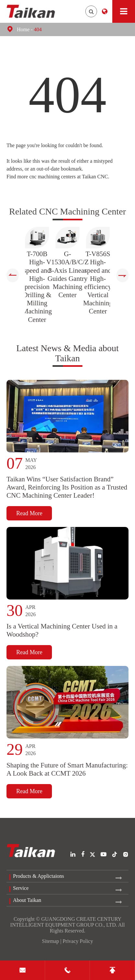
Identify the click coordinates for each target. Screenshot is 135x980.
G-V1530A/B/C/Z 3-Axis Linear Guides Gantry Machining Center (68, 274)
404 (38, 29)
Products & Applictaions (38, 876)
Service (21, 888)
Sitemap (50, 941)
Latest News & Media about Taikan (67, 354)
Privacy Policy (78, 941)
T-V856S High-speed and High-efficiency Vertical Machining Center (98, 283)
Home (23, 29)
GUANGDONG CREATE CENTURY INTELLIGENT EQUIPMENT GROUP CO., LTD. (66, 922)
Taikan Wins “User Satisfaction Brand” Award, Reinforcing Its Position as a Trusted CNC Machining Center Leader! (67, 489)
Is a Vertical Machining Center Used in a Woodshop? (62, 633)
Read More (29, 515)
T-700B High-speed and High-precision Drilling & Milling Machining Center (37, 287)
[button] (12, 275)
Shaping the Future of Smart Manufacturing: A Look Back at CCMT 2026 (67, 773)
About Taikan (27, 900)
